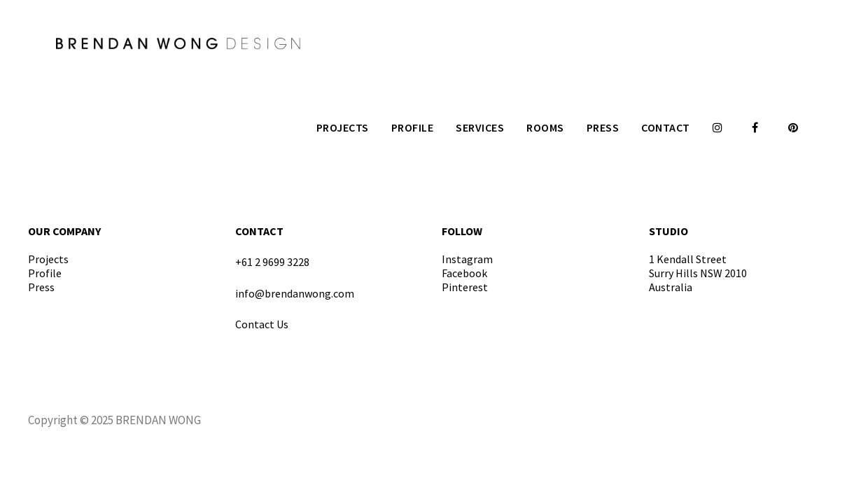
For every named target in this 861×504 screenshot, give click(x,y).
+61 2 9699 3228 (272, 262)
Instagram (467, 259)
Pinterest (465, 287)
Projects (343, 127)
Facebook (464, 273)
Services (480, 127)
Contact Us (262, 324)
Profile (413, 127)
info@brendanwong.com (295, 293)
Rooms (545, 127)
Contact (666, 127)
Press (603, 127)
